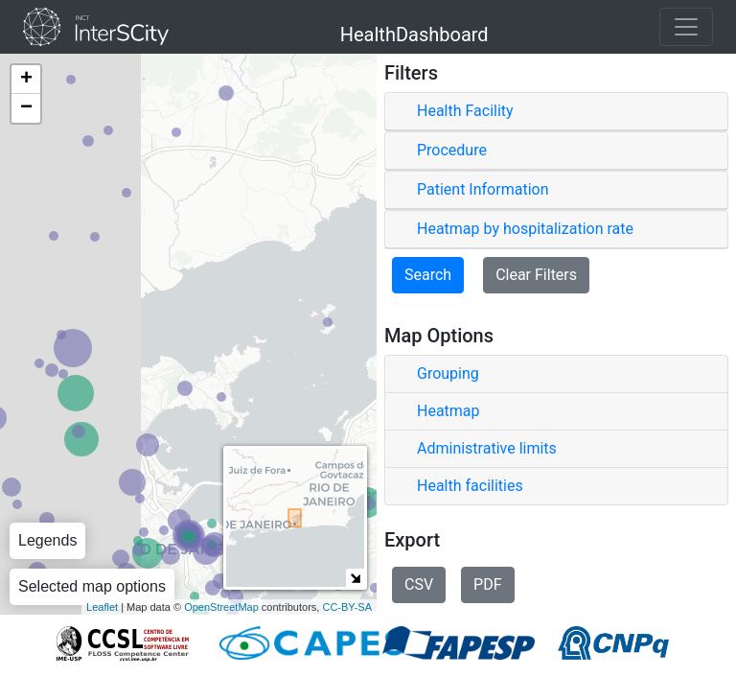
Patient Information (483, 189)
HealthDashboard (414, 31)
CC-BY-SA (347, 607)
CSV (419, 584)
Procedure (452, 150)
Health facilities (470, 486)
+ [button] (26, 80)
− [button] (26, 108)
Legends (47, 540)
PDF (487, 584)
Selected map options (92, 586)
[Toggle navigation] (686, 27)
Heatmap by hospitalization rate (525, 229)
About (54, 675)
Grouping (448, 373)
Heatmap (448, 411)
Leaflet (102, 607)
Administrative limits (487, 448)
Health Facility (465, 111)
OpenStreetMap (221, 607)
